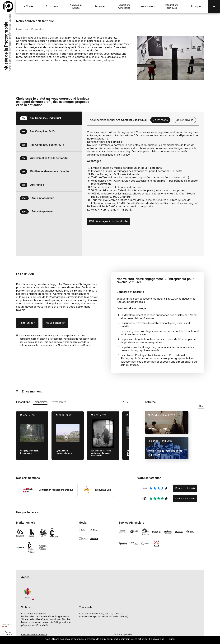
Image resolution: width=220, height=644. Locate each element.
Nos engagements (123, 634)
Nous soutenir (148, 6)
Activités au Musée (76, 6)
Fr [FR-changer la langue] (214, 6)
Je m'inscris (160, 120)
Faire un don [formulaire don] (27, 323)
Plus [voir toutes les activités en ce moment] (201, 406)
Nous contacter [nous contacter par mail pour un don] (55, 323)
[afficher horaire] (7, 625)
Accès (25, 577)
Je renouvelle (185, 120)
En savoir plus (157, 639)
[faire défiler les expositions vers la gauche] (123, 403)
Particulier (22, 30)
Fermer (172, 639)
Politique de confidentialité (34, 634)
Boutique (196, 6)
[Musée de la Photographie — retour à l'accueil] (8, 6)
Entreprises (39, 30)
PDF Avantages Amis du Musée (108, 221)
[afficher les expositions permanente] (59, 403)
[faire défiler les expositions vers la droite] (127, 403)
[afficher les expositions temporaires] (40, 403)
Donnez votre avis (185, 488)
